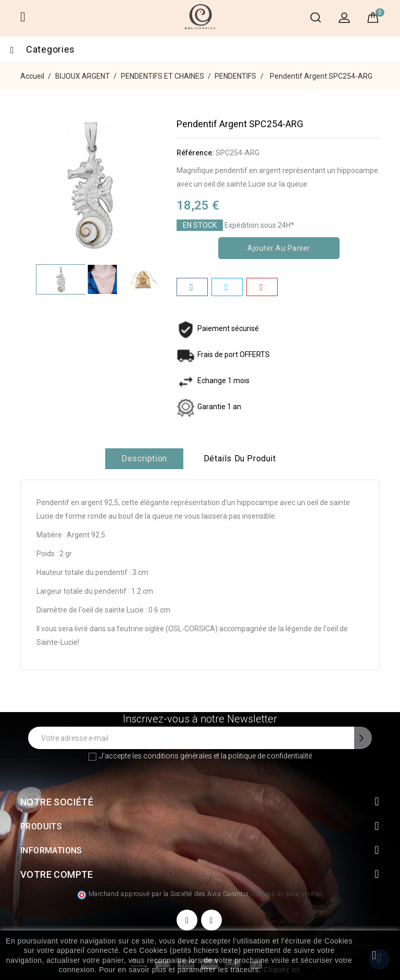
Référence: (195, 153)
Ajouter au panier (279, 248)
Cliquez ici (282, 970)
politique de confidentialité (270, 756)
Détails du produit (240, 458)
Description (144, 458)
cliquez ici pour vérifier (287, 894)
